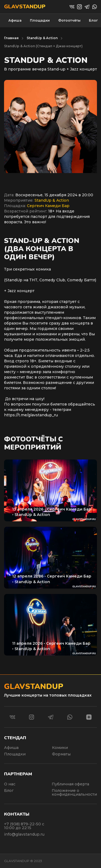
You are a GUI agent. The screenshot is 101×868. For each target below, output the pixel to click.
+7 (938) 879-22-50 (23, 824)
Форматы (61, 754)
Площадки (40, 20)
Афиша (15, 20)
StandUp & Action (42, 38)
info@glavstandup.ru (24, 834)
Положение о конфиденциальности (74, 792)
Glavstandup (25, 7)
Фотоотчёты (69, 20)
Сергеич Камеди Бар (48, 206)
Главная (11, 38)
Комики (60, 748)
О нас (10, 784)
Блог (93, 20)
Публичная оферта (70, 784)
